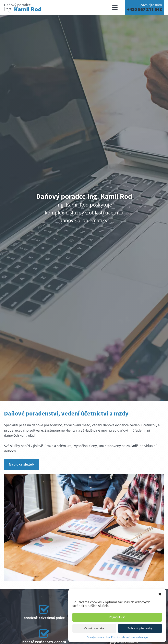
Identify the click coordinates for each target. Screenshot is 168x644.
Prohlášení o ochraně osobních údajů (127, 637)
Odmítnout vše (94, 628)
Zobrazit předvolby (140, 628)
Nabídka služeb (21, 464)
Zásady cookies (95, 637)
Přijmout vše (117, 617)
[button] (160, 594)
